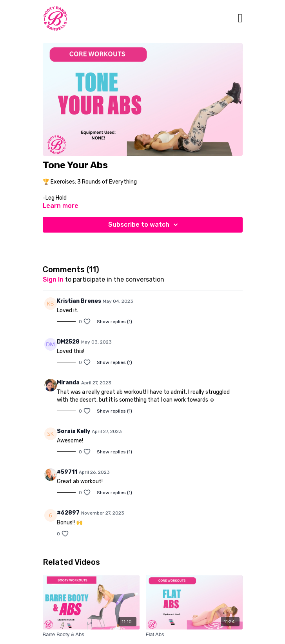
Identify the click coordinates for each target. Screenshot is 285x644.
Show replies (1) (114, 322)
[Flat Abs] (194, 635)
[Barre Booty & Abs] (91, 635)
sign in (53, 279)
